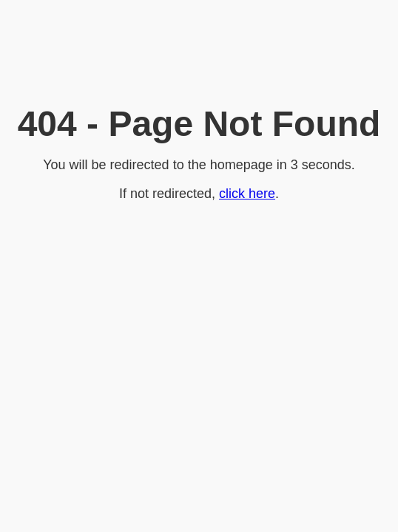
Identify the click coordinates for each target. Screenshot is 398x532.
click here (247, 194)
